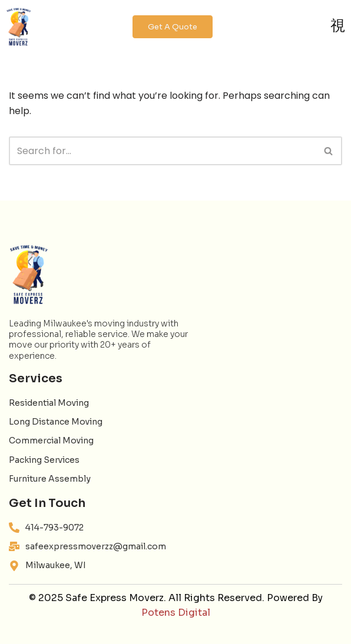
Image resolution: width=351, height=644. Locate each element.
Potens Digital (176, 613)
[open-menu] (338, 27)
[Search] (162, 151)
